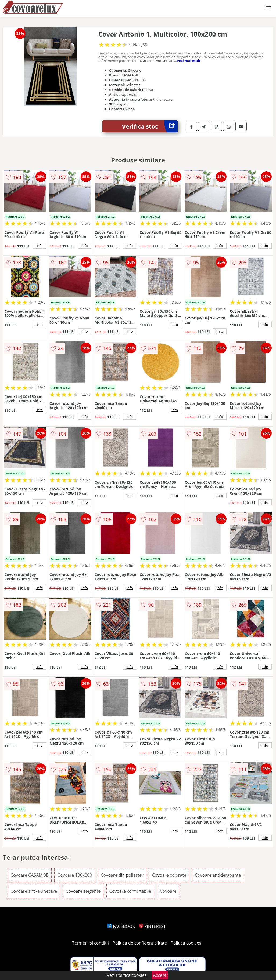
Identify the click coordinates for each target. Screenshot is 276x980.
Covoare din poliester (122, 875)
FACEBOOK (121, 926)
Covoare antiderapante (218, 875)
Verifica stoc (150, 126)
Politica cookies (186, 943)
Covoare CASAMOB (30, 875)
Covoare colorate (169, 875)
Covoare (168, 891)
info (40, 246)
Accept (160, 975)
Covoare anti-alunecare (34, 891)
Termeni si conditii (90, 943)
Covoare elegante (83, 891)
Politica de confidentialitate (140, 943)
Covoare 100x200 (75, 875)
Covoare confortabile (130, 891)
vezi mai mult (189, 61)
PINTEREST (152, 926)
